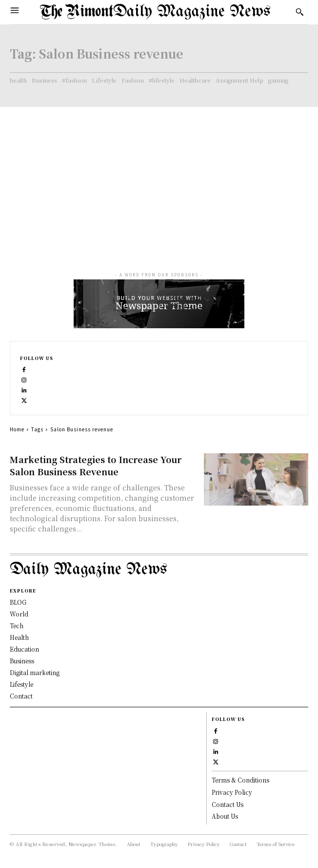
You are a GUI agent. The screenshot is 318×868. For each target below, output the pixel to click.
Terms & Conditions (240, 780)
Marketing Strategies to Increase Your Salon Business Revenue (96, 465)
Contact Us (228, 804)
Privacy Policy (232, 792)
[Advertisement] (159, 180)
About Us (225, 816)
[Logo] (155, 12)
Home (17, 429)
